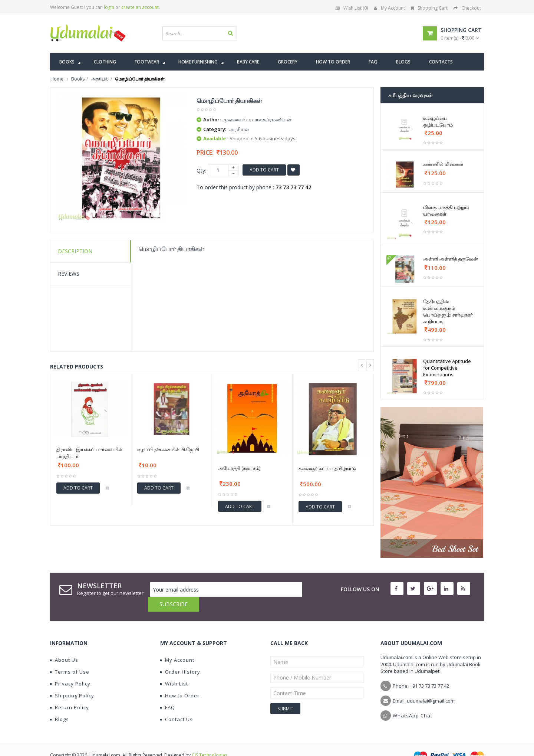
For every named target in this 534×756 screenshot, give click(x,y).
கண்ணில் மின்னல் (443, 164)
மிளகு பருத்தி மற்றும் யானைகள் (446, 210)
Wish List (174, 669)
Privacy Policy (70, 669)
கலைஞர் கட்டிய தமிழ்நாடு (327, 468)
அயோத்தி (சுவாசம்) (239, 468)
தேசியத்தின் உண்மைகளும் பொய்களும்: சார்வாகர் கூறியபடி (448, 311)
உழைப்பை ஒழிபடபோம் (438, 121)
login (109, 7)
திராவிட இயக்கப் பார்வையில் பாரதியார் (89, 453)
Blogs (60, 704)
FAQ (168, 693)
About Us (64, 645)
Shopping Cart (429, 8)
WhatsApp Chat (413, 701)
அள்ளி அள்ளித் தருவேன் (451, 259)
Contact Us (177, 704)
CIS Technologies (210, 740)
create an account (140, 7)
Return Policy (70, 693)
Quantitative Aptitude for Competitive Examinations (447, 368)
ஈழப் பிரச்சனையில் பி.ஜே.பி (168, 449)
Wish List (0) (352, 8)
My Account (389, 8)
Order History (180, 657)
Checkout (467, 8)
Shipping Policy (72, 681)
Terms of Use (70, 657)
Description (75, 251)
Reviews (69, 274)
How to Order (180, 681)
